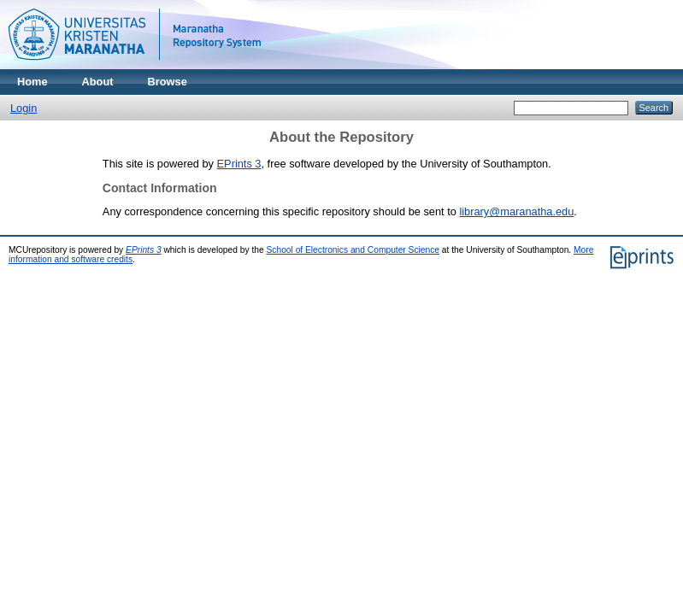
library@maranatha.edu (516, 211)
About (98, 82)
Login (24, 108)
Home (32, 82)
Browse (168, 82)
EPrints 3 (239, 164)
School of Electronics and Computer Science (353, 250)
